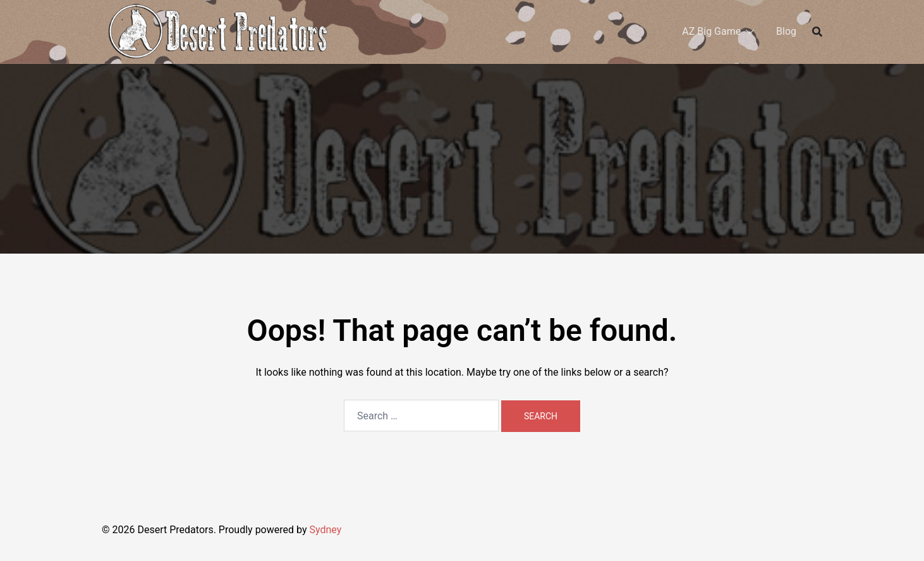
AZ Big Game (711, 31)
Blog (786, 31)
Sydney (325, 530)
